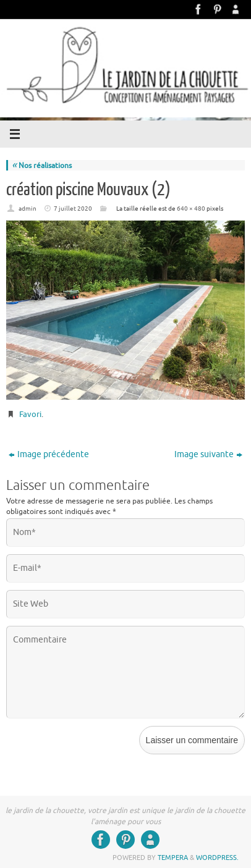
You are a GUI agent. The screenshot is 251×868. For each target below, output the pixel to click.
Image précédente (49, 454)
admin (28, 209)
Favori (30, 414)
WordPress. (217, 857)
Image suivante (208, 454)
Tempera (173, 857)
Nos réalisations (42, 166)
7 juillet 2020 (73, 209)
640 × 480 (191, 209)
